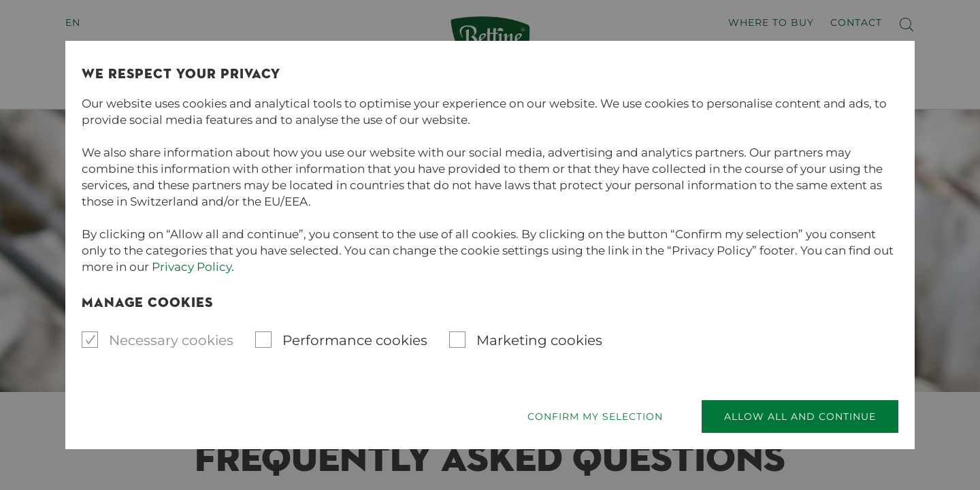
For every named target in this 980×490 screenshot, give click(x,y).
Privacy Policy (192, 267)
